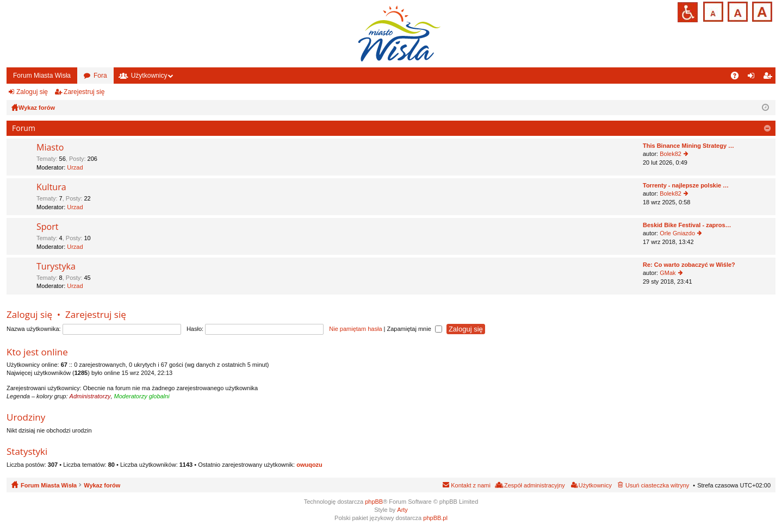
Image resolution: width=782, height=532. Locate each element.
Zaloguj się (32, 92)
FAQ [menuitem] (738, 78)
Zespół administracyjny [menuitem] (535, 485)
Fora (100, 76)
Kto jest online (37, 352)
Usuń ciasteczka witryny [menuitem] (657, 485)
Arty (402, 510)
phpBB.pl (435, 518)
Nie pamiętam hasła (355, 329)
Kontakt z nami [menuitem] (471, 485)
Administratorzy (90, 396)
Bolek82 (671, 154)
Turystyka (56, 267)
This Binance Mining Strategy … (688, 146)
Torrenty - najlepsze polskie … (686, 185)
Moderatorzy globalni (142, 396)
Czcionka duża (761, 11)
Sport (47, 227)
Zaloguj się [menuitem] (753, 78)
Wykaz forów (102, 485)
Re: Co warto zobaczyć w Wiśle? (689, 265)
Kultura (51, 187)
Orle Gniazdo (677, 233)
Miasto (50, 148)
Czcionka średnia (737, 11)
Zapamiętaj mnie (414, 329)
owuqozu (309, 465)
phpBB (374, 502)
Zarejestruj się (84, 92)
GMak (668, 273)
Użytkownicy (149, 76)
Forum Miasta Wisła (42, 76)
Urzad (75, 167)
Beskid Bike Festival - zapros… (687, 225)
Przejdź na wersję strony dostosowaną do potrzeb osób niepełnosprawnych (688, 12)
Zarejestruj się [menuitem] (769, 78)
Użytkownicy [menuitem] (595, 485)
